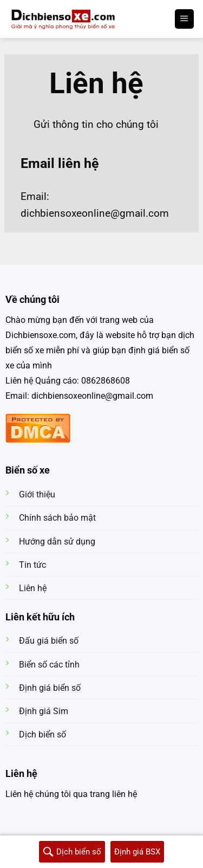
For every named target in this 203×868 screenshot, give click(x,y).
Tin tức (32, 565)
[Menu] (184, 19)
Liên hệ (33, 588)
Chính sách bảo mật (57, 518)
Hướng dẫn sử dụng (57, 542)
